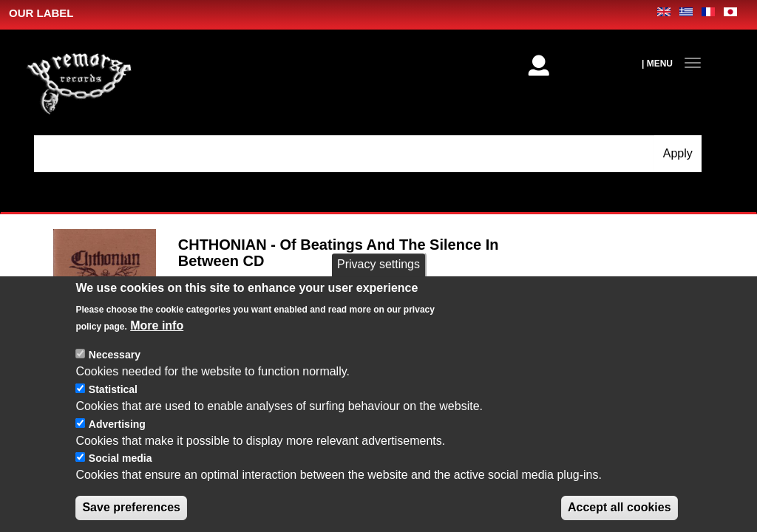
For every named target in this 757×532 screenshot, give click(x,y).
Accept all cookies (619, 507)
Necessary (115, 355)
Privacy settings (378, 264)
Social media (120, 458)
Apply (678, 153)
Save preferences (131, 507)
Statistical (113, 389)
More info (157, 325)
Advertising (117, 424)
